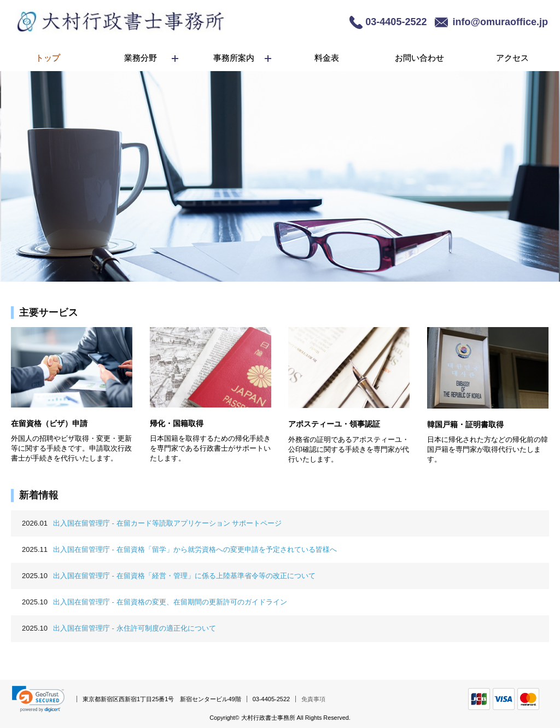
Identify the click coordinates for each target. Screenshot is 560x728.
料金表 (327, 58)
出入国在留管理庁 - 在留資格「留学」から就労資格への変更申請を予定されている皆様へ (179, 549)
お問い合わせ (419, 58)
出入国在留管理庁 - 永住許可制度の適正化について (119, 628)
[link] (38, 699)
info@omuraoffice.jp (500, 22)
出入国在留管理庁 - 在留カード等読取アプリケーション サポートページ (152, 523)
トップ (48, 58)
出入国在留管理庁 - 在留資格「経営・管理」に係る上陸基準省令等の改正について (169, 576)
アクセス (512, 58)
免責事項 (313, 699)
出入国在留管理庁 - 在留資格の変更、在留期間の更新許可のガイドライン (154, 602)
